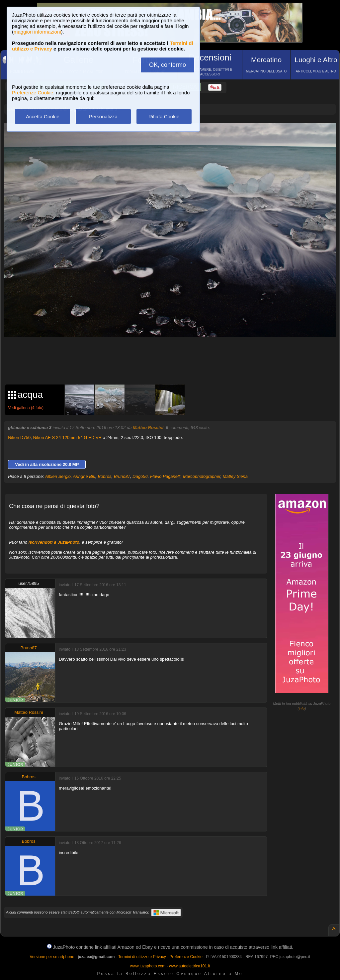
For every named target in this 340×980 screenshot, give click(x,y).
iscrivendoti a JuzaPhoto (54, 542)
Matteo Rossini (148, 428)
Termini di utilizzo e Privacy (142, 957)
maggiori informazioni (37, 32)
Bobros (104, 476)
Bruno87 (122, 476)
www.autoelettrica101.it (189, 966)
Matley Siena (235, 476)
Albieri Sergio (58, 476)
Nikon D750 (19, 437)
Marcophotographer (202, 476)
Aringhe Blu (84, 476)
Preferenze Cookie (33, 93)
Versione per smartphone (52, 957)
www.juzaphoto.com (148, 966)
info (302, 708)
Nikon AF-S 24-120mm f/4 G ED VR (67, 437)
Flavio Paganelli (165, 476)
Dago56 (140, 476)
